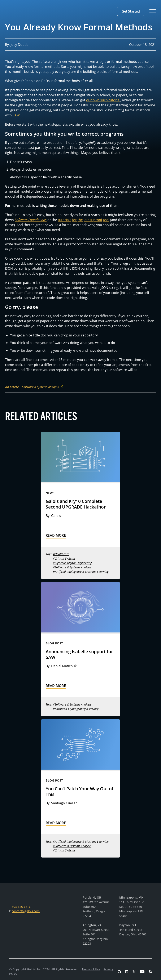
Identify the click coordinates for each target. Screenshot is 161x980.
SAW (16, 115)
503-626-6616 (21, 907)
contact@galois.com (26, 911)
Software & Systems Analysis (40, 387)
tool (106, 220)
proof (98, 220)
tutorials (65, 220)
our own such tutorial (103, 100)
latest (88, 220)
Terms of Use (91, 969)
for (74, 220)
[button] (131, 11)
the (80, 220)
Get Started (131, 11)
